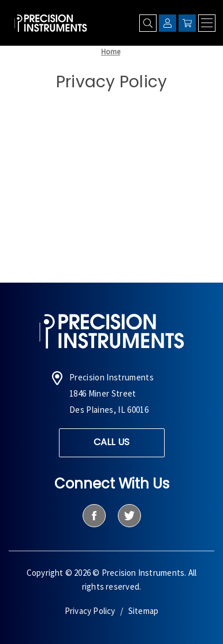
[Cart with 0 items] (187, 23)
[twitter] (129, 516)
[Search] (148, 23)
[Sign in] (168, 23)
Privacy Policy (90, 611)
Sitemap (143, 611)
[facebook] (94, 516)
